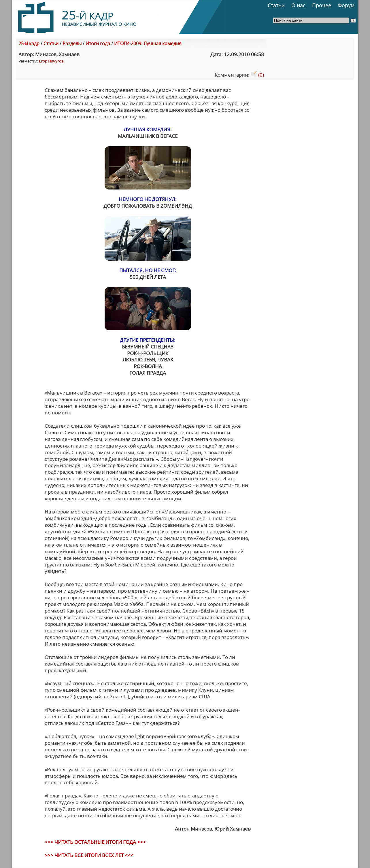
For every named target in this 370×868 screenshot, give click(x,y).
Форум (346, 5)
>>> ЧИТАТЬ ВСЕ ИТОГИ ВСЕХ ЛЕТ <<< (89, 855)
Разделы (72, 43)
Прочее (322, 5)
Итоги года (98, 43)
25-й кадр (29, 43)
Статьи (276, 5)
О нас (298, 5)
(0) (257, 75)
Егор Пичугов (51, 61)
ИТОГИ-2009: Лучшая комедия (148, 43)
